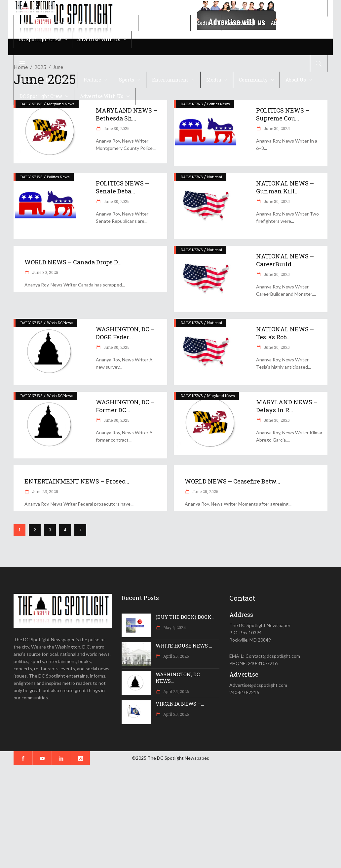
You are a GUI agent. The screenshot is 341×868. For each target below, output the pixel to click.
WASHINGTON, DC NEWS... (178, 678)
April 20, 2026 (175, 714)
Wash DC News (60, 323)
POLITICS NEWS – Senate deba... (122, 187)
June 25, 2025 (45, 491)
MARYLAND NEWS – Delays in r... (287, 406)
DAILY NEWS (192, 104)
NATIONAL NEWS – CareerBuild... (285, 260)
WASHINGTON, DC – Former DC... (125, 406)
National (215, 177)
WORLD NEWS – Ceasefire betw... (232, 481)
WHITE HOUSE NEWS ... (184, 646)
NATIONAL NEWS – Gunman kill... (285, 187)
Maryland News (221, 396)
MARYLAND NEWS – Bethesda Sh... (127, 114)
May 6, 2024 (174, 627)
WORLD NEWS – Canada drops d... (73, 262)
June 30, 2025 (116, 128)
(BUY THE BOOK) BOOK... (185, 617)
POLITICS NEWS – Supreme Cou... (283, 114)
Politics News (218, 104)
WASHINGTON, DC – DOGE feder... (125, 333)
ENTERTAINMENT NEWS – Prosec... (77, 481)
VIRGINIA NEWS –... (180, 704)
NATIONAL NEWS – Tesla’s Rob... (285, 333)
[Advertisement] (170, 817)
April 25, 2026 (175, 656)
